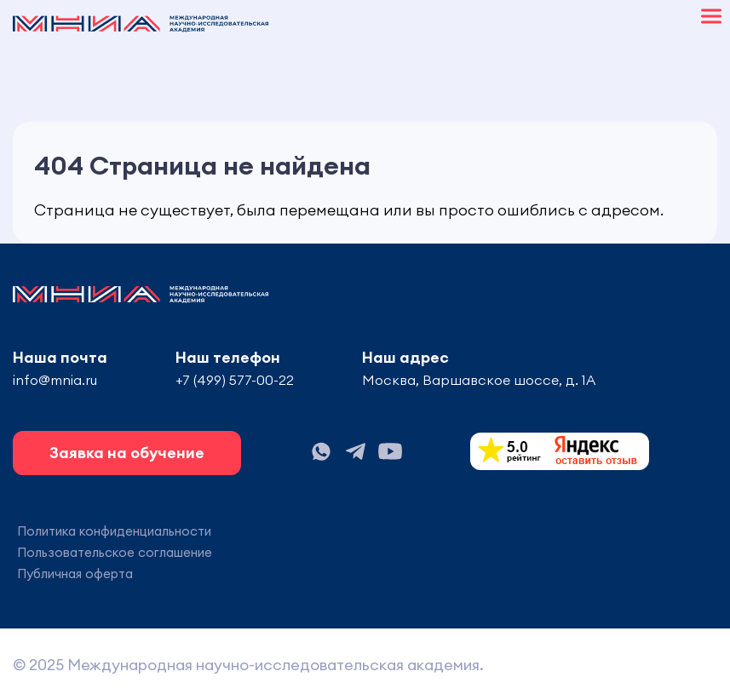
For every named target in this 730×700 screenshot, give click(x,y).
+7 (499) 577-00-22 (235, 380)
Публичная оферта (75, 574)
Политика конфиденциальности (114, 531)
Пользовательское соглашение (115, 552)
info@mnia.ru (55, 380)
